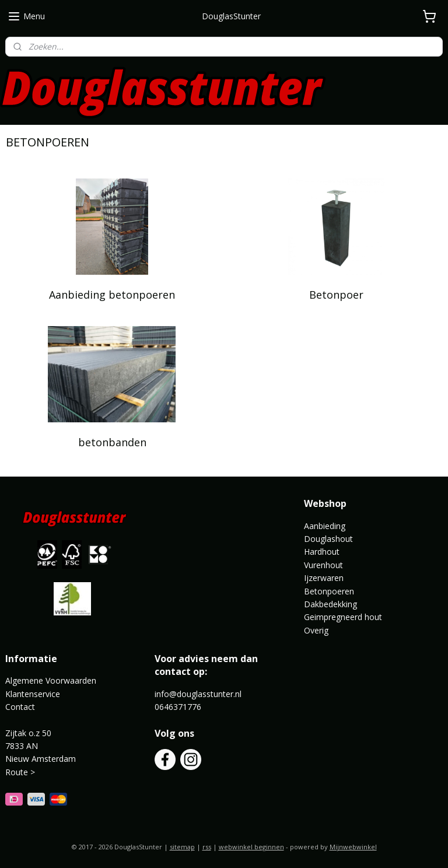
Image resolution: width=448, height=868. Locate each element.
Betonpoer (336, 295)
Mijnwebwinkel (353, 847)
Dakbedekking (330, 604)
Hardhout (322, 552)
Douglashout (328, 539)
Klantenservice (33, 694)
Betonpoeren (329, 591)
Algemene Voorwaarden (51, 680)
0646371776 (178, 707)
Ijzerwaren (324, 578)
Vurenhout (323, 565)
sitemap (182, 847)
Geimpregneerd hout (343, 617)
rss (207, 847)
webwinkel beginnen (251, 847)
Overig (316, 630)
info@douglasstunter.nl (198, 694)
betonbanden (112, 442)
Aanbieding (325, 526)
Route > (21, 772)
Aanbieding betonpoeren (112, 295)
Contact (20, 707)
